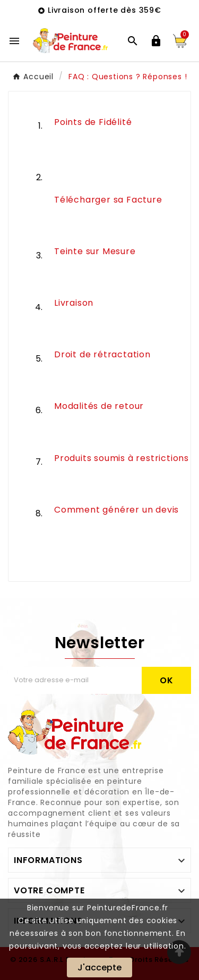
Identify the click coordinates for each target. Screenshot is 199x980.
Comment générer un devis (116, 510)
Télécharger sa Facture (108, 200)
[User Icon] (156, 41)
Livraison (74, 303)
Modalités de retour (99, 406)
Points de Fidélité (93, 122)
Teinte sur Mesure (95, 251)
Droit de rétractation (102, 354)
